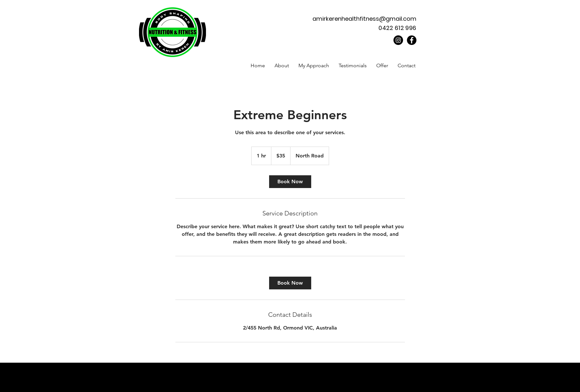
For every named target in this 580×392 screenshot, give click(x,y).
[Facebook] (412, 40)
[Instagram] (398, 40)
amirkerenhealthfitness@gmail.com (364, 19)
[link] (290, 182)
